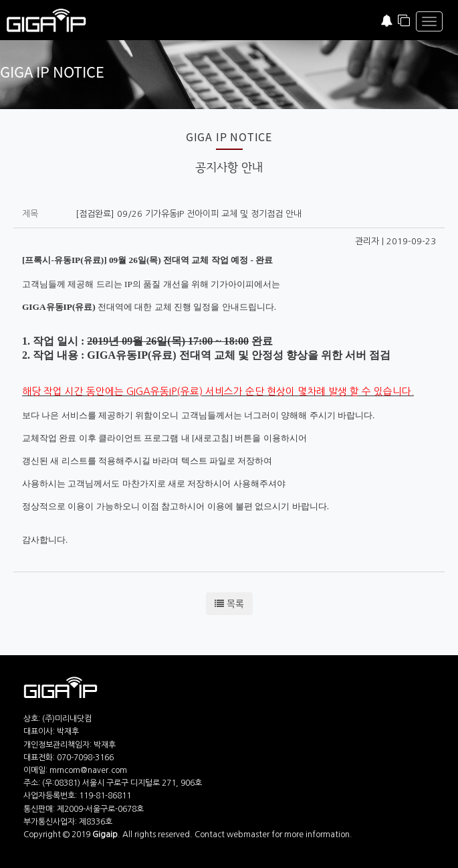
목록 (229, 604)
